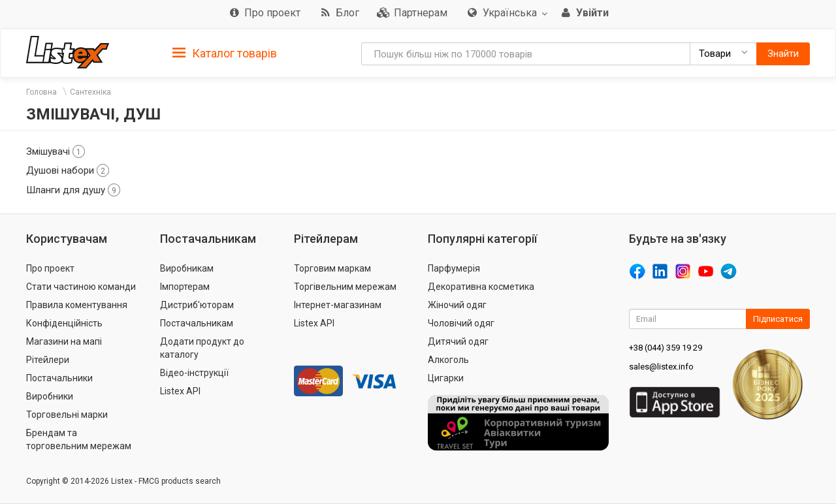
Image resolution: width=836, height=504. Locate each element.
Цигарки (446, 378)
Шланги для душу (73, 190)
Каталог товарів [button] (225, 54)
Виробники (50, 396)
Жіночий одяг (457, 305)
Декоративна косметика (481, 287)
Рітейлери (48, 360)
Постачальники (59, 378)
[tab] (225, 53)
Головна (41, 92)
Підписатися (778, 319)
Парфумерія (454, 268)
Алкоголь (448, 360)
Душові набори (68, 170)
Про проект (50, 268)
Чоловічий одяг (461, 323)
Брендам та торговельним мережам (79, 439)
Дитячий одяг (458, 341)
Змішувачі (56, 151)
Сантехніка (90, 92)
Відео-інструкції (194, 373)
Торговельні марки (67, 415)
